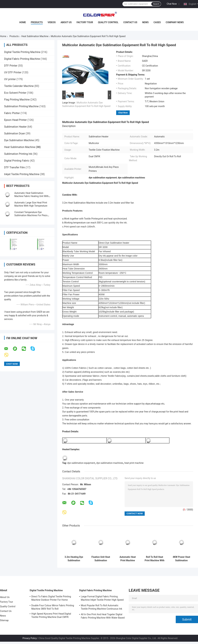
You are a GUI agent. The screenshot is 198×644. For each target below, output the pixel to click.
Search (156, 4)
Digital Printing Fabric (17, 161)
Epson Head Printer (15, 120)
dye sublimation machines (110, 463)
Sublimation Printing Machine (21, 106)
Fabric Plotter (12, 113)
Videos (52, 22)
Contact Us (130, 22)
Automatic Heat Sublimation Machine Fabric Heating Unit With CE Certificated (31, 196)
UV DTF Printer (13, 72)
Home (23, 22)
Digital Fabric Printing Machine (22, 59)
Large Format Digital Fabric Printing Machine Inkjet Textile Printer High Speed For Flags (102, 599)
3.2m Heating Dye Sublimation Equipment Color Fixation (74, 559)
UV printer (10, 79)
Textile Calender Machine (19, 86)
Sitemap (4, 620)
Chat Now (172, 4)
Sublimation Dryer (15, 133)
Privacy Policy (30, 638)
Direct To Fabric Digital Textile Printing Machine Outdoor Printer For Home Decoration (51, 599)
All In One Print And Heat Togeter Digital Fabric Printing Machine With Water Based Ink (103, 617)
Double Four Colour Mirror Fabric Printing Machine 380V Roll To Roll (53, 607)
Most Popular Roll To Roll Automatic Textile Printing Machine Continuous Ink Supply (101, 608)
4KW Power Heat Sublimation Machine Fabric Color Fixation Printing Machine (181, 559)
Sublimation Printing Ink (18, 154)
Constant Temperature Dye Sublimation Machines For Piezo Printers (31, 215)
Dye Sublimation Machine (19, 140)
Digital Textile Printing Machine (22, 52)
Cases (157, 22)
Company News (175, 22)
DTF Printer (11, 66)
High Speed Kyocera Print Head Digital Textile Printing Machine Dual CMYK (51, 615)
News (145, 22)
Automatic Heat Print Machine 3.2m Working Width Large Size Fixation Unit (128, 559)
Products (37, 22)
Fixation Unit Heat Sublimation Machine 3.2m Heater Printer (101, 559)
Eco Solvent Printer (15, 93)
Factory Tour (85, 22)
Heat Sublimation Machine (35, 36)
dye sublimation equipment (81, 463)
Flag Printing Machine (17, 100)
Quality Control (108, 22)
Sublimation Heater (15, 127)
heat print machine (134, 463)
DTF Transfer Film (15, 167)
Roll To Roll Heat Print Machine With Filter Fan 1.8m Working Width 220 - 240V (155, 559)
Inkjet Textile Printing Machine (22, 174)
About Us (66, 22)
